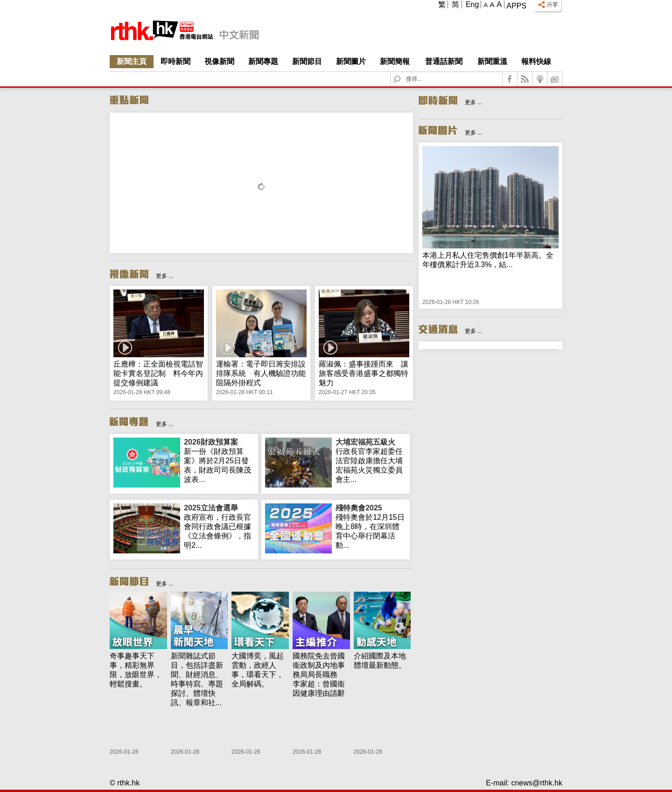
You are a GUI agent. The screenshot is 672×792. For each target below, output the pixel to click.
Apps (516, 6)
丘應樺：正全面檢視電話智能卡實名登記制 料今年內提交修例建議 (158, 373)
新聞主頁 (132, 61)
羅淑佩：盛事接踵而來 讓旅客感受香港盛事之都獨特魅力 (364, 373)
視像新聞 (219, 61)
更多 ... (164, 276)
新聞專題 (263, 61)
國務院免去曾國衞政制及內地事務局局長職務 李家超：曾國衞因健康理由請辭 (319, 675)
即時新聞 (175, 61)
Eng (472, 4)
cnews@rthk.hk (537, 783)
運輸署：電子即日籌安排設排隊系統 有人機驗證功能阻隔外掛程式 (261, 373)
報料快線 (536, 61)
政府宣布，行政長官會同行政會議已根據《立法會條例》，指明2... (219, 526)
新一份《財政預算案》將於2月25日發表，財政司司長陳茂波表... (219, 460)
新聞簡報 (395, 61)
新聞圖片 (351, 61)
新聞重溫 (492, 61)
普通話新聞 (444, 61)
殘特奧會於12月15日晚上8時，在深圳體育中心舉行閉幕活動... (371, 526)
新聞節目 (307, 61)
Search (402, 72)
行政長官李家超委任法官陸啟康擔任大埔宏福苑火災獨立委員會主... (371, 460)
